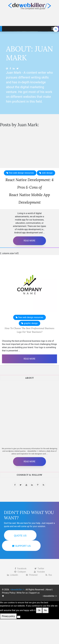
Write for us (22, 593)
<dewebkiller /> (50, 596)
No (45, 610)
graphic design (31, 323)
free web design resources (21, 173)
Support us (34, 593)
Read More (30, 241)
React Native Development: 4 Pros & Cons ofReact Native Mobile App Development (29, 191)
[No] (19, 617)
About (49, 590)
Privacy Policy (9, 593)
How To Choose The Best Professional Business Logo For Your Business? (29, 330)
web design (47, 173)
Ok (39, 610)
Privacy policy (8, 616)
